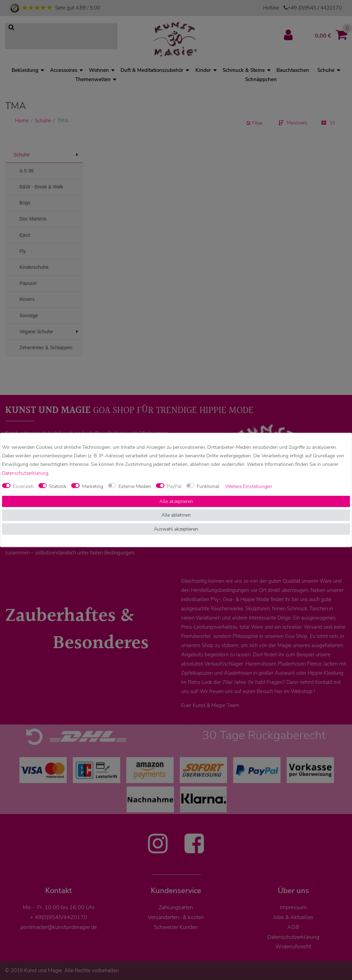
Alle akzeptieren (176, 501)
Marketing (93, 486)
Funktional (208, 486)
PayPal (174, 486)
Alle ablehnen (176, 515)
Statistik (58, 486)
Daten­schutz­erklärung (25, 473)
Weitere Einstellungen (249, 486)
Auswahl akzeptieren (176, 529)
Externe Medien (135, 486)
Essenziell (23, 486)
